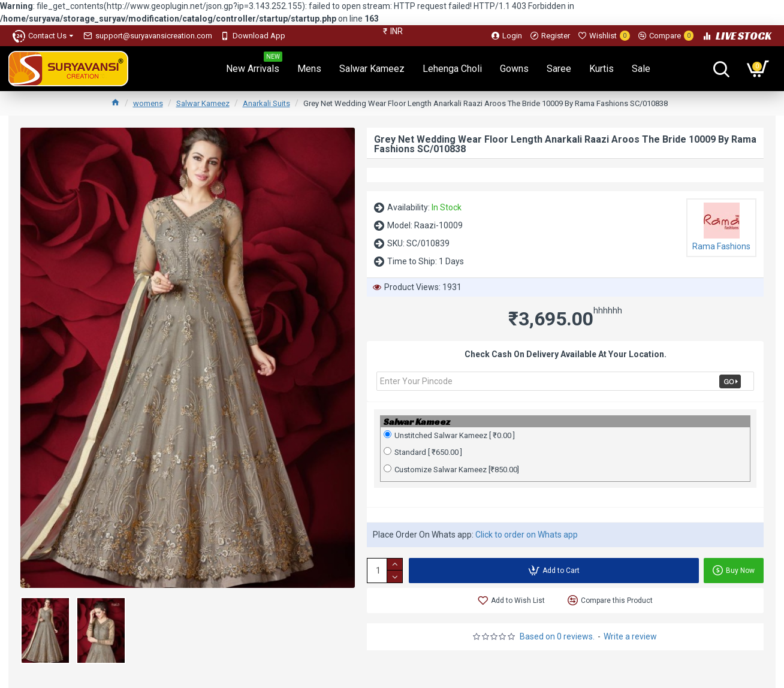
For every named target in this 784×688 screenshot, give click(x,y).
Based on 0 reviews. (557, 636)
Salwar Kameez (203, 103)
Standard (423, 452)
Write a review (630, 636)
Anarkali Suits (266, 103)
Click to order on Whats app (527, 535)
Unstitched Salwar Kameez (449, 435)
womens (148, 103)
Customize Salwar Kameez (451, 469)
